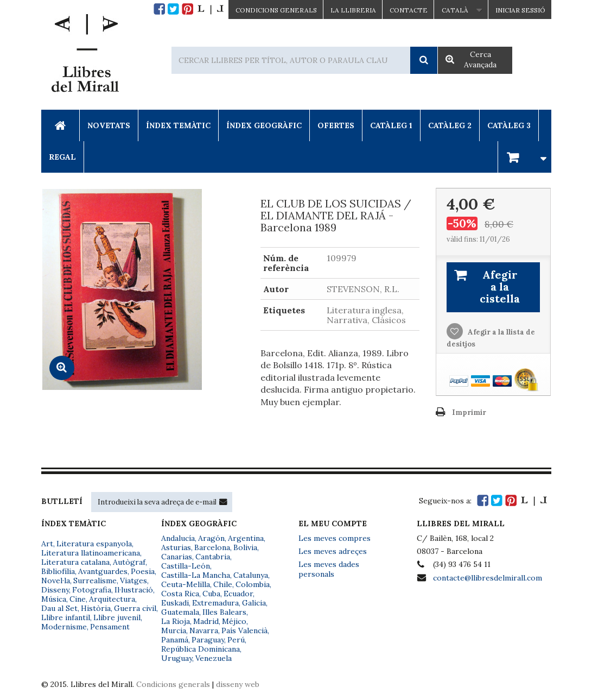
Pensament (110, 627)
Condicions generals (173, 684)
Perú (236, 640)
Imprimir (469, 412)
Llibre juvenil (117, 617)
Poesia (143, 571)
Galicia (254, 603)
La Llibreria (353, 10)
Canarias (177, 557)
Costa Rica (180, 594)
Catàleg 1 (391, 125)
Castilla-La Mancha (196, 575)
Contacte (409, 10)
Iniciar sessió (520, 10)
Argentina (246, 538)
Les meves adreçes (333, 551)
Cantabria (213, 557)
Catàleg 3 (509, 125)
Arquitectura (112, 599)
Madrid (206, 621)
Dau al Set (59, 608)
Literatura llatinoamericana (91, 553)
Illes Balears (224, 612)
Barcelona (212, 547)
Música (54, 599)
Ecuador (238, 594)
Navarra (204, 630)
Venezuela (214, 658)
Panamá (175, 640)
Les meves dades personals (329, 569)
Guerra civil (135, 608)
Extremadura (215, 603)
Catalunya (251, 575)
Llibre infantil (66, 617)
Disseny (55, 590)
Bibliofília (58, 571)
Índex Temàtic (178, 125)
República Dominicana (200, 649)
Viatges (133, 581)
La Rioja (176, 621)
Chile (223, 584)
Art (47, 544)
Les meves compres (335, 538)
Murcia (174, 630)
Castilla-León (186, 566)
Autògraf (129, 562)
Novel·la (56, 581)
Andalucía (178, 538)
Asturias (176, 547)
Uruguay (177, 658)
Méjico (234, 621)
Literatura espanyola (94, 544)
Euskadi (175, 603)
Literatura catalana (75, 562)
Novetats (109, 125)
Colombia (253, 584)
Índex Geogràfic (264, 125)
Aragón (211, 538)
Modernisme (64, 627)
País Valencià (244, 630)
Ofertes (336, 125)
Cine (78, 599)
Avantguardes (103, 571)
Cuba (211, 594)
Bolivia (245, 547)
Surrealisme (95, 581)
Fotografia (92, 590)
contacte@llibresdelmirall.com (488, 578)
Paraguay (208, 640)
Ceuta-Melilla (186, 584)
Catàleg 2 (450, 125)
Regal (62, 157)
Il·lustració (134, 590)
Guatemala (180, 612)
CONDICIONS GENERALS (276, 10)
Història (96, 608)
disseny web (238, 684)
